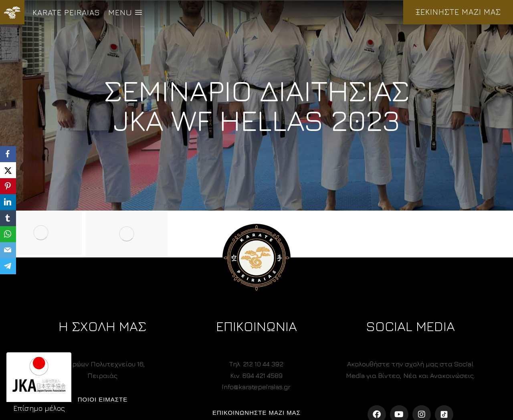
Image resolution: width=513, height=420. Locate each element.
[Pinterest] (8, 186)
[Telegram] (8, 266)
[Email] (8, 250)
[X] (8, 170)
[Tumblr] (8, 218)
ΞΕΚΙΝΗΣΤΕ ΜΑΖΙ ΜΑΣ (458, 12)
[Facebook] (8, 154)
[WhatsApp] (8, 234)
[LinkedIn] (8, 202)
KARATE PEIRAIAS (66, 12)
